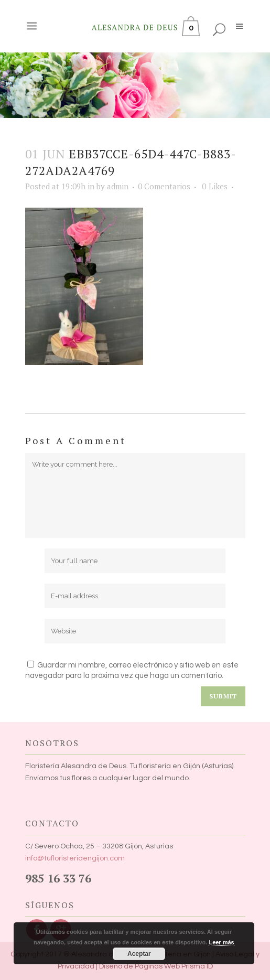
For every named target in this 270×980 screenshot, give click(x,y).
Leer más (221, 942)
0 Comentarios (164, 186)
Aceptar (139, 954)
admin (118, 186)
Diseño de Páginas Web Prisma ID (156, 966)
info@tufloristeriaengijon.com (75, 858)
